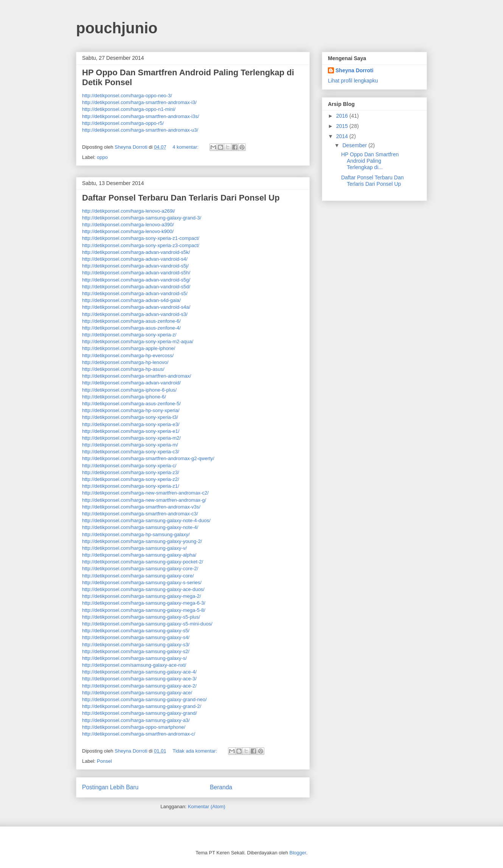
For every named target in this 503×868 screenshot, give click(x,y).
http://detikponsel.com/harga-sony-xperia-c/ (129, 466)
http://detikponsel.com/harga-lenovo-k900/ (128, 231)
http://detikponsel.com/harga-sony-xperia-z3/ (131, 472)
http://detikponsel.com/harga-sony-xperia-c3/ (131, 452)
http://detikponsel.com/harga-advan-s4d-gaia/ (131, 300)
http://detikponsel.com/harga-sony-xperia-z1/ (131, 486)
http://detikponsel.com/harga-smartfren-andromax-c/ (139, 734)
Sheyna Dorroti (354, 70)
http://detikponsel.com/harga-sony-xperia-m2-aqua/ (138, 341)
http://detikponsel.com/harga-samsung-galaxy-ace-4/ (139, 672)
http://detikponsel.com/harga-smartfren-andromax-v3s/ (141, 507)
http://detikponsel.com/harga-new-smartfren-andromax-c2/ (145, 493)
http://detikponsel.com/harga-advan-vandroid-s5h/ (136, 273)
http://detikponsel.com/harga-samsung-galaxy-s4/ (136, 637)
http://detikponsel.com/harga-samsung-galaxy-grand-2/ (142, 706)
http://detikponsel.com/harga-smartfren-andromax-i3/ (139, 102)
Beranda (221, 787)
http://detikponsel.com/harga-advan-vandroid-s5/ (135, 293)
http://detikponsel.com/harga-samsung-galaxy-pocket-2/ (143, 562)
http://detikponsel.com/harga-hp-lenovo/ (125, 362)
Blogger (298, 853)
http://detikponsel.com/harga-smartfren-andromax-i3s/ (140, 116)
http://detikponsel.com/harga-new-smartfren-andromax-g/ (144, 500)
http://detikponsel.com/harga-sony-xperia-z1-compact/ (141, 238)
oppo (102, 157)
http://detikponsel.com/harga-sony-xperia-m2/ (131, 438)
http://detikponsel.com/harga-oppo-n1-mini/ (129, 109)
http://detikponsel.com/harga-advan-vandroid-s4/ (135, 259)
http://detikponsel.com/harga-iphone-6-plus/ (129, 390)
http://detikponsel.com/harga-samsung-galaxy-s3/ (136, 645)
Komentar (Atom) (207, 807)
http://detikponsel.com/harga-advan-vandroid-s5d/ (136, 287)
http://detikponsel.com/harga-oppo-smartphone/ (134, 727)
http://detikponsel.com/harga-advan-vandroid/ (131, 383)
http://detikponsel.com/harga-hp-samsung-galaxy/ (136, 534)
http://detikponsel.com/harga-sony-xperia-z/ (129, 335)
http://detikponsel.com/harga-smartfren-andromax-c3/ (140, 514)
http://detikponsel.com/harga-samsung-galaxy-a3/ (136, 720)
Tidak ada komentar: (196, 751)
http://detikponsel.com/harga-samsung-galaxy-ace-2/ (139, 686)
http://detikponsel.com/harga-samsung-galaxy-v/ (134, 548)
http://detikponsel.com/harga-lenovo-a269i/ (129, 211)
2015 (343, 126)
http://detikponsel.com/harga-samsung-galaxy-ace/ (137, 693)
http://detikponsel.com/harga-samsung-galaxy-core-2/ (140, 569)
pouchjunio (117, 28)
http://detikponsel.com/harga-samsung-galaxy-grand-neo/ (144, 699)
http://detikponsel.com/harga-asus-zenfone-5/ (131, 404)
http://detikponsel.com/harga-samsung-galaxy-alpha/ (139, 555)
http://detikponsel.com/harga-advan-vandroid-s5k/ (136, 252)
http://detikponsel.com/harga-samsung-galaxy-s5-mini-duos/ (147, 624)
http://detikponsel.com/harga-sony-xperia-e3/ (131, 424)
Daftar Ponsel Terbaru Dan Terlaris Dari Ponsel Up (181, 198)
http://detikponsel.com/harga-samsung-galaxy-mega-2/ (141, 596)
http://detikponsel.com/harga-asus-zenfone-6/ (131, 321)
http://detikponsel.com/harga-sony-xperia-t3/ (130, 417)
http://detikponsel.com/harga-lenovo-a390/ (128, 225)
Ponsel (104, 761)
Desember (355, 145)
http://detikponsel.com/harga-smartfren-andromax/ (137, 376)
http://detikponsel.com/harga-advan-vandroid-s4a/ (136, 307)
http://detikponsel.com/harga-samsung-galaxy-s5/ (136, 631)
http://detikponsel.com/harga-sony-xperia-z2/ (131, 479)
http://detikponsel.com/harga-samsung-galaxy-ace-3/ (139, 679)
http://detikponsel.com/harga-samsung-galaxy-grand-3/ (142, 218)
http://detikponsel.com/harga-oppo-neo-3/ (127, 96)
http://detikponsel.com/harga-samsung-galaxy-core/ (138, 576)
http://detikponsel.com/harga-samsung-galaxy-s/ (134, 658)
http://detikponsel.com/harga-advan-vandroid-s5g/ (136, 280)
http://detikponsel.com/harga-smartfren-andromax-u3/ (140, 130)
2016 (343, 116)
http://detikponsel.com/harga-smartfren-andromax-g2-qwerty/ (148, 458)
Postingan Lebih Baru (110, 787)
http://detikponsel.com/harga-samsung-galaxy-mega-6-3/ (144, 603)
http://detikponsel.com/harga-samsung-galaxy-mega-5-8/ (144, 610)
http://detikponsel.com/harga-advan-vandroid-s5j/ (135, 266)
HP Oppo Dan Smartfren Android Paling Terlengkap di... (370, 161)
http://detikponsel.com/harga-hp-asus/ (123, 369)
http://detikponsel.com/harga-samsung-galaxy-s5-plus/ (141, 617)
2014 (343, 136)
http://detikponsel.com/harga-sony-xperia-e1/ (131, 431)
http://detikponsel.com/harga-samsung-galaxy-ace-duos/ (143, 589)
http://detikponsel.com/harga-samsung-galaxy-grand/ (140, 713)
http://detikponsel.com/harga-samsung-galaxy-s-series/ (142, 583)
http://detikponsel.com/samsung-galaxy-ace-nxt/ (134, 665)
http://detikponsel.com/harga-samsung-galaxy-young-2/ (142, 541)
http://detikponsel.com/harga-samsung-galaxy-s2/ (136, 651)
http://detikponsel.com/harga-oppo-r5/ (123, 123)
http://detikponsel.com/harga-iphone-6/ (124, 397)
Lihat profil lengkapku (353, 81)
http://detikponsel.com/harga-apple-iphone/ (129, 348)
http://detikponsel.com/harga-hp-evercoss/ (128, 355)
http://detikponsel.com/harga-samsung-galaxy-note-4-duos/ (146, 520)
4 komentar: (186, 147)
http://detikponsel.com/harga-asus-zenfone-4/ (131, 328)
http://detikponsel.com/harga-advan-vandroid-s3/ (135, 314)
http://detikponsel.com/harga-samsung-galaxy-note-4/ (140, 527)
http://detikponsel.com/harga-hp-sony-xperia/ (131, 410)
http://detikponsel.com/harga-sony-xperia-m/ (130, 445)
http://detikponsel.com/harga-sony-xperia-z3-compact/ (141, 245)
